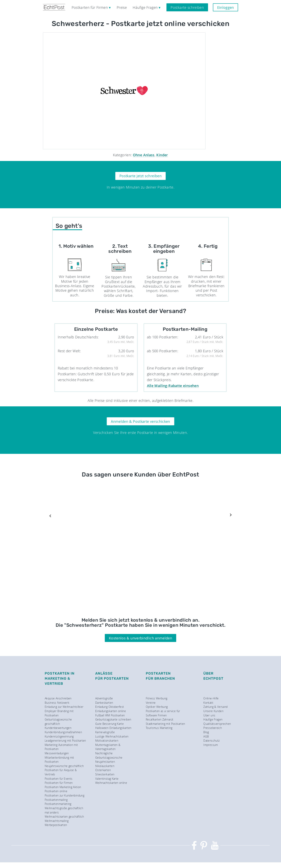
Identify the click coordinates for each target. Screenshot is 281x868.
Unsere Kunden (213, 711)
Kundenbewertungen (58, 728)
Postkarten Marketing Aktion (63, 787)
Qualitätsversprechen (217, 724)
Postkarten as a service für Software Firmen (163, 713)
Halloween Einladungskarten (113, 728)
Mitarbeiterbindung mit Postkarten (59, 760)
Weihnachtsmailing (57, 821)
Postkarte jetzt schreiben (140, 176)
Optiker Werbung (157, 707)
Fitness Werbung (157, 698)
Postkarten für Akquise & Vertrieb (61, 772)
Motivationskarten (107, 741)
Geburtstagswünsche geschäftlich (58, 722)
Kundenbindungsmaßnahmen (63, 732)
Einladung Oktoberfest (110, 707)
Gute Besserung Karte (109, 724)
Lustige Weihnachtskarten (112, 736)
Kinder (162, 155)
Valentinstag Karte (107, 779)
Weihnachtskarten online (111, 783)
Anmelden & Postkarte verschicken (140, 421)
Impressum (211, 745)
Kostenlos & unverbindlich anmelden (140, 638)
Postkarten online (56, 791)
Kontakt (208, 703)
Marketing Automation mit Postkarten (61, 747)
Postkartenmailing (56, 800)
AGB (206, 736)
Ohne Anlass (144, 155)
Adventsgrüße (104, 698)
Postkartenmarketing (58, 804)
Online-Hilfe (211, 698)
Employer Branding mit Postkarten (59, 713)
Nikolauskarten (105, 766)
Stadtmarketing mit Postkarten (165, 724)
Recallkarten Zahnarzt (160, 719)
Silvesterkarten (105, 774)
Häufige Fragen (213, 719)
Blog (206, 732)
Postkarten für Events (59, 779)
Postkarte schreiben (187, 7)
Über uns (209, 715)
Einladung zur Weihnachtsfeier (64, 707)
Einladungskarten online (111, 711)
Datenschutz (211, 741)
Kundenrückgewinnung (59, 736)
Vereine (151, 703)
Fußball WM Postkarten (110, 715)
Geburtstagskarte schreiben (113, 719)
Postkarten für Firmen (59, 783)
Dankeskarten (104, 703)
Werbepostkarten (56, 825)
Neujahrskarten (105, 762)
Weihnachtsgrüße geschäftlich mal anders (64, 810)
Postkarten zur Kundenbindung (64, 795)
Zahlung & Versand (215, 707)
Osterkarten (103, 770)
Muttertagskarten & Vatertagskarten (108, 747)
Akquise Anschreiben (58, 698)
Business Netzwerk (57, 703)
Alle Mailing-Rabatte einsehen (173, 386)
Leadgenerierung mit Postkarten (65, 741)
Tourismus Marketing (159, 728)
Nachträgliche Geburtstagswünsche (109, 755)
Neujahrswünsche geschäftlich (64, 766)
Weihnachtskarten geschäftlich (64, 817)
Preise (122, 7)
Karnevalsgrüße (105, 732)
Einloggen (226, 7)
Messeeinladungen (57, 753)
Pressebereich (213, 728)
